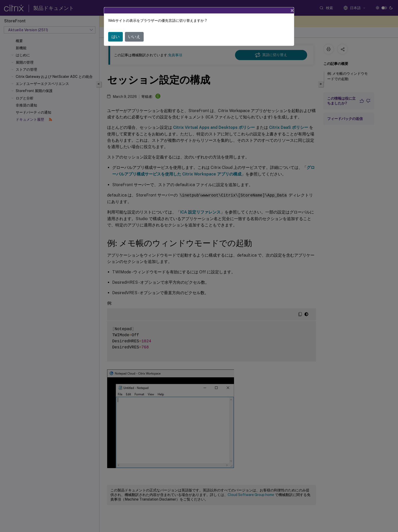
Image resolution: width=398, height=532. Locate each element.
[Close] (292, 10)
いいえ (134, 37)
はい (115, 37)
